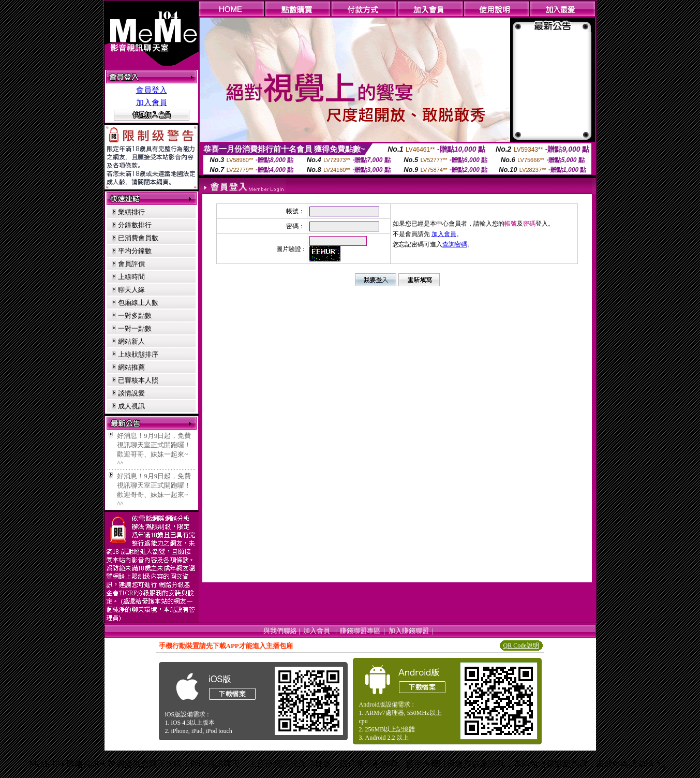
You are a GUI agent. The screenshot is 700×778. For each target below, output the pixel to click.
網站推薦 (131, 367)
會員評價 (131, 264)
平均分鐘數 (135, 251)
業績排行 (131, 212)
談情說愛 (131, 393)
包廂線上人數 (138, 303)
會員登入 (152, 90)
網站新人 (131, 341)
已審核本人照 (138, 380)
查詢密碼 (455, 244)
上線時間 (131, 277)
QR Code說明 (521, 645)
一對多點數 (135, 315)
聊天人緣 (131, 290)
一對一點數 (135, 328)
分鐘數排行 (135, 225)
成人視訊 (131, 406)
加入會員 (152, 102)
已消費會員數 (138, 238)
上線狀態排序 (138, 354)
